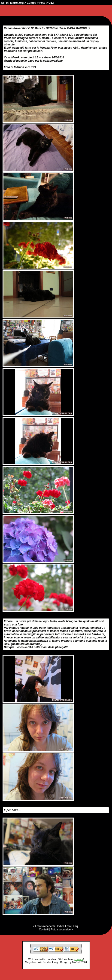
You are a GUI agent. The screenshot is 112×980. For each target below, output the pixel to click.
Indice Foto (64, 926)
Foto (42, 3)
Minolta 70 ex (49, 48)
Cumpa (32, 3)
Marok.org (17, 3)
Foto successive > (62, 929)
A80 (75, 48)
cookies (79, 959)
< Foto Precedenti (44, 926)
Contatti (44, 929)
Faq (75, 926)
